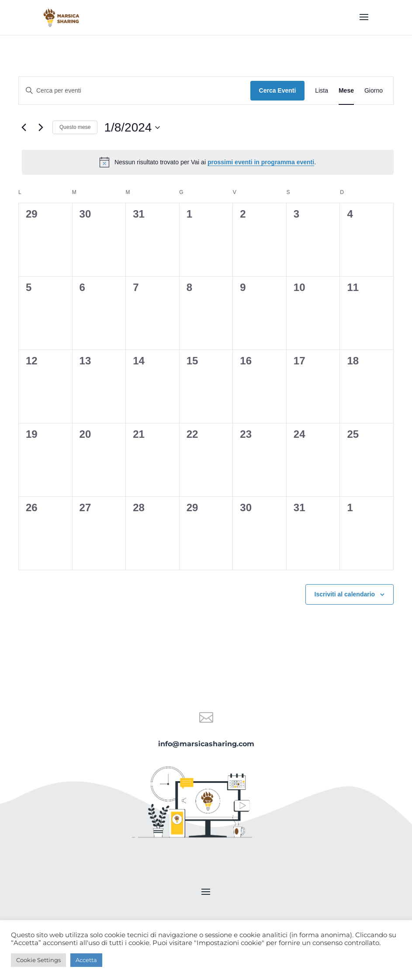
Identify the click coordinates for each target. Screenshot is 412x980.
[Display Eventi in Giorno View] (374, 91)
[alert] (208, 162)
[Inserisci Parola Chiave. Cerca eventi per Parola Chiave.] (135, 91)
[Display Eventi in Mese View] (346, 91)
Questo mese (75, 127)
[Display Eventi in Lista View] (322, 91)
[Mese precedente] (24, 128)
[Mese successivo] (41, 128)
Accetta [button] (86, 960)
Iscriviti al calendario (345, 594)
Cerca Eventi (278, 90)
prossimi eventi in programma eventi (261, 162)
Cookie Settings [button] (38, 960)
